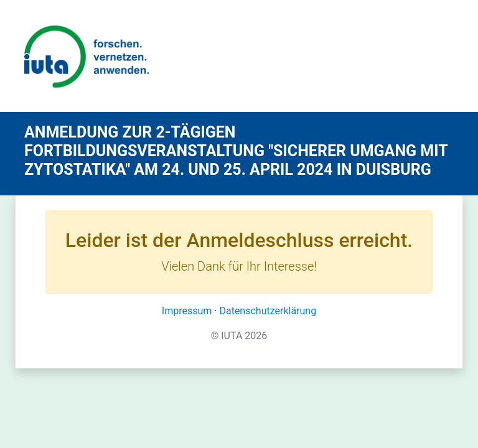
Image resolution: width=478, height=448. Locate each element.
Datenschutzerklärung (268, 311)
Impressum (187, 311)
